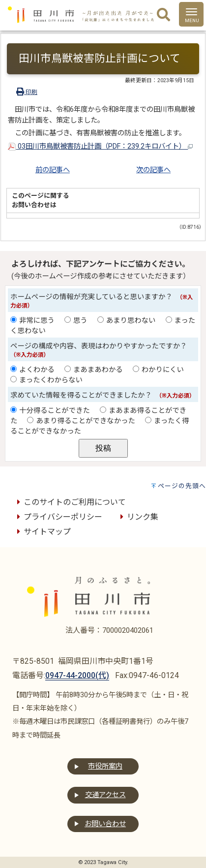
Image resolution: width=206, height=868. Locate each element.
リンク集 (138, 517)
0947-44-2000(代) (77, 675)
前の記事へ (53, 170)
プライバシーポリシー (58, 517)
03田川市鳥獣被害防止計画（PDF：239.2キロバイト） (100, 146)
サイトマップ (42, 532)
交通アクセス (105, 795)
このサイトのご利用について (70, 502)
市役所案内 (105, 766)
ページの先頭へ (182, 486)
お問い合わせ (105, 824)
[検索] (163, 15)
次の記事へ (153, 170)
